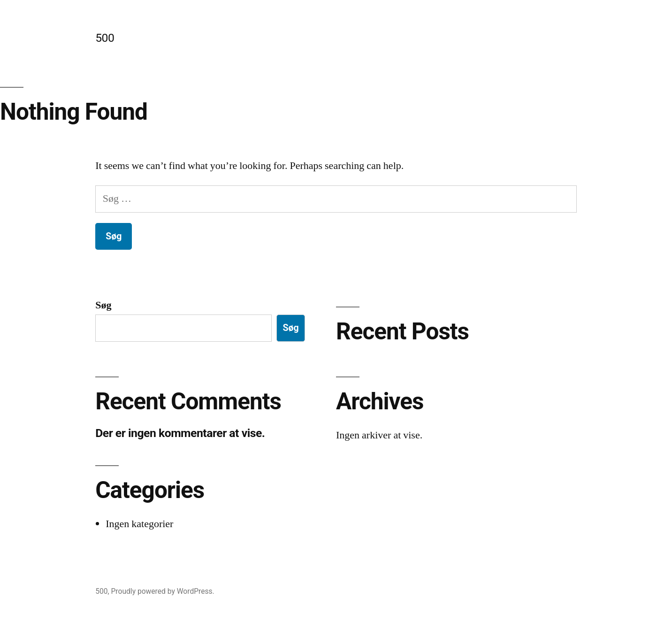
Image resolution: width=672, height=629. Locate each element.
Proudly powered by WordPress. (163, 591)
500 (105, 38)
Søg (103, 305)
